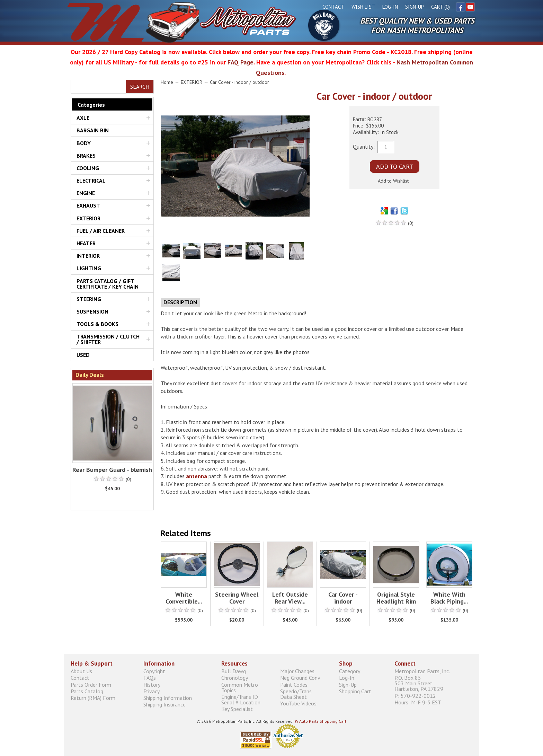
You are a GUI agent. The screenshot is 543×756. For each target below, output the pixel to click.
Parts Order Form (91, 684)
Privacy (152, 691)
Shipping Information (168, 698)
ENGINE (86, 193)
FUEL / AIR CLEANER (101, 231)
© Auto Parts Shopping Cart (320, 721)
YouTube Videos (298, 703)
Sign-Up (415, 7)
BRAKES (86, 156)
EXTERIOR (88, 218)
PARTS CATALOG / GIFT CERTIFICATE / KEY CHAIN (108, 284)
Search (140, 87)
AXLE (83, 118)
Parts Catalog (87, 691)
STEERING (89, 299)
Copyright (154, 671)
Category (350, 671)
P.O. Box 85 (433, 683)
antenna (197, 476)
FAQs (150, 678)
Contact (333, 7)
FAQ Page (241, 62)
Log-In (390, 7)
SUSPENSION (92, 311)
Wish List (363, 7)
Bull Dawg (324, 25)
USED (83, 355)
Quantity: (364, 146)
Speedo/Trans (306, 694)
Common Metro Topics (240, 687)
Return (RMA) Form (93, 698)
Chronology (235, 678)
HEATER (86, 243)
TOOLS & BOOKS (97, 324)
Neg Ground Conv (300, 678)
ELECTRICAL (91, 181)
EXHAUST (88, 205)
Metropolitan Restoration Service (181, 22)
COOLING (88, 168)
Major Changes (297, 671)
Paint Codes (294, 684)
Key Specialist (237, 709)
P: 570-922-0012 (415, 696)
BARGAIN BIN (93, 130)
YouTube (470, 7)
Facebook (461, 7)
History (152, 684)
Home (167, 82)
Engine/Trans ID (247, 699)
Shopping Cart (355, 691)
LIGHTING (89, 268)
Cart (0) (440, 7)
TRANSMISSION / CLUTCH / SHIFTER (108, 339)
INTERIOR (88, 256)
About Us (81, 671)
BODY (84, 143)
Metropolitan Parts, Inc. (422, 671)
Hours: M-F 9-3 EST (418, 702)
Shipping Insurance (164, 705)
